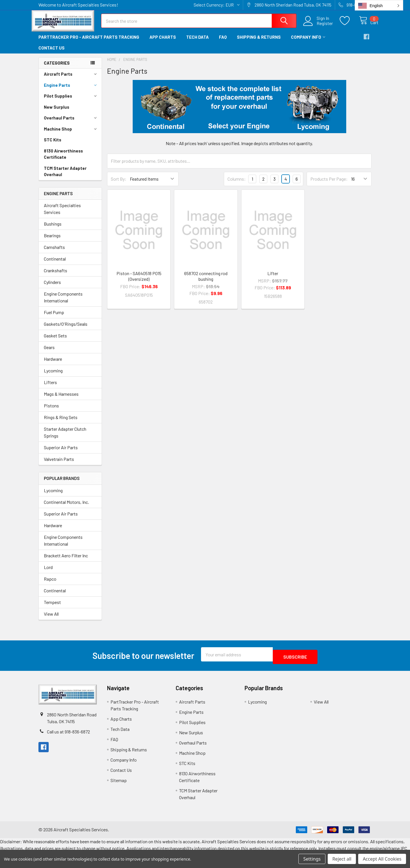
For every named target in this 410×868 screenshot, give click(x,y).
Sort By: (119, 184)
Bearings (52, 241)
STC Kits (53, 145)
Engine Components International (63, 302)
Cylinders (52, 287)
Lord (48, 572)
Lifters (50, 387)
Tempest (52, 607)
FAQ (223, 42)
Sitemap (119, 783)
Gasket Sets (55, 341)
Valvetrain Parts (59, 464)
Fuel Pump (54, 317)
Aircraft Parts (71, 79)
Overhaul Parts (71, 123)
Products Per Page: (329, 184)
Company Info (308, 42)
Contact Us (52, 53)
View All (51, 619)
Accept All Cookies (382, 859)
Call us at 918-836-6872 (68, 734)
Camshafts (54, 252)
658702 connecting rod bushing (206, 281)
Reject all (342, 859)
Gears (49, 352)
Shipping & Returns (259, 42)
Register (318, 27)
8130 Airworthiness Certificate (63, 159)
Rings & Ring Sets (61, 422)
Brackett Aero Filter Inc (66, 561)
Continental (55, 264)
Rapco (50, 584)
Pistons (51, 411)
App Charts (163, 42)
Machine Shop (71, 134)
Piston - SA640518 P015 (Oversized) (139, 281)
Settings (312, 859)
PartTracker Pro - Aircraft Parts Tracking (89, 42)
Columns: (237, 184)
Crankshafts (56, 276)
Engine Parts (71, 90)
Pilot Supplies (71, 101)
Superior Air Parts (61, 452)
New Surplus (57, 112)
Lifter (273, 278)
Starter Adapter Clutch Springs (65, 437)
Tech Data (197, 42)
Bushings (53, 229)
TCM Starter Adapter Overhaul (65, 177)
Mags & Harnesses (61, 399)
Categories (57, 68)
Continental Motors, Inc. (66, 507)
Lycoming (53, 376)
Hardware (53, 364)
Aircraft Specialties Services (62, 214)
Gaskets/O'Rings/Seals (66, 329)
